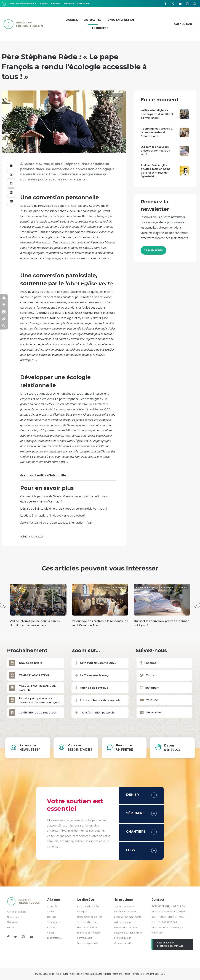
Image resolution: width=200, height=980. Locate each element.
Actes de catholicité (17, 912)
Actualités (52, 906)
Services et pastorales (88, 943)
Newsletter (13, 922)
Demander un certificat (126, 927)
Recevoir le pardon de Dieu (128, 933)
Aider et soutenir (123, 922)
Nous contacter (15, 917)
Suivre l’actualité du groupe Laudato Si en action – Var (56, 523)
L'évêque (82, 912)
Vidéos (51, 933)
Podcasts (52, 927)
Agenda (44, 3)
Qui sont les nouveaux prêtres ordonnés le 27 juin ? (155, 151)
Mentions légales (122, 974)
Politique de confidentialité (145, 974)
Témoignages (54, 922)
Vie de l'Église (114, 95)
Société (100, 95)
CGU (163, 974)
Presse (10, 928)
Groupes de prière (124, 943)
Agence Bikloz (104, 974)
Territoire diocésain (87, 922)
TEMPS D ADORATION (34, 675)
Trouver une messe (124, 906)
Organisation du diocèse (90, 917)
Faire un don (83, 3)
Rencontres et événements (128, 917)
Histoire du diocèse (87, 927)
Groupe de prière (30, 663)
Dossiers (52, 917)
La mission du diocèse (88, 906)
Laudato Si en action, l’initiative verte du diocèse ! (53, 515)
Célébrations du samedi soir (38, 713)
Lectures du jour (122, 938)
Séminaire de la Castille (89, 933)
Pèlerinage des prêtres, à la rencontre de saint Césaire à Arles (157, 132)
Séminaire (69, 3)
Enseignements (55, 938)
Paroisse (56, 3)
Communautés (85, 938)
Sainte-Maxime (71, 292)
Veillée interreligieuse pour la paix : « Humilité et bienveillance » (157, 114)
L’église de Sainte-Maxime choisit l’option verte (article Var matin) (64, 509)
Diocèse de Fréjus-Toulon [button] (21, 3)
